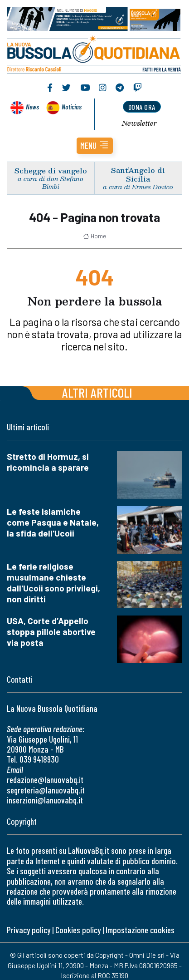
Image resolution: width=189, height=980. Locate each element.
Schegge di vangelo (51, 170)
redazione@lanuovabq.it (45, 780)
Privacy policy (29, 930)
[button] (95, 146)
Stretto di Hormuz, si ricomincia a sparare (48, 462)
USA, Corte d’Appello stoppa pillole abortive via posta (51, 632)
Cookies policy (78, 930)
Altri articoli (97, 392)
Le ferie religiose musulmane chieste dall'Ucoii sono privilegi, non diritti (53, 583)
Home (94, 236)
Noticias (72, 106)
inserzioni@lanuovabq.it (45, 800)
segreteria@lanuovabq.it (46, 790)
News (32, 106)
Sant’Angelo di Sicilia (138, 174)
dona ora (142, 107)
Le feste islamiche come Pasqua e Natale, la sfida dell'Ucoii (53, 522)
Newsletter (139, 123)
